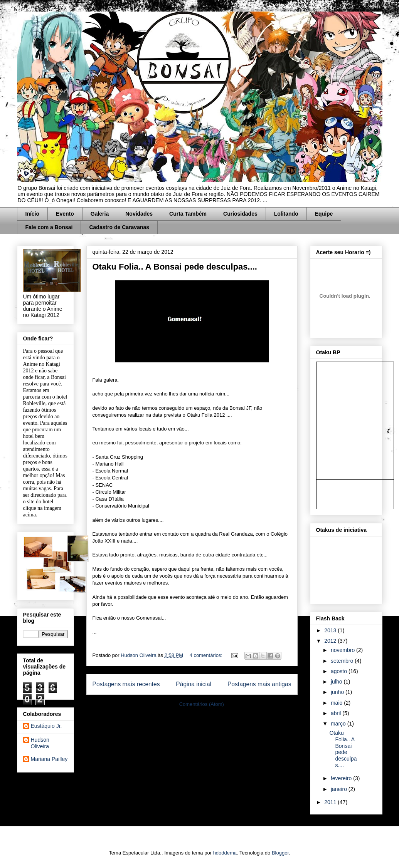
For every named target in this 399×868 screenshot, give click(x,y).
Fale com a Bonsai (49, 227)
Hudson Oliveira (139, 655)
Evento (65, 214)
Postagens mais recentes (126, 684)
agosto (340, 671)
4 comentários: (207, 655)
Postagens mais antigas (259, 684)
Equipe (324, 214)
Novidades (139, 214)
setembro (343, 661)
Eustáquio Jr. (46, 726)
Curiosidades (240, 214)
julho (337, 682)
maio (337, 703)
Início (33, 214)
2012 (331, 641)
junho (338, 692)
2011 (331, 802)
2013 (331, 630)
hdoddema (225, 853)
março (339, 724)
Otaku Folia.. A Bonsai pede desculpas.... (175, 267)
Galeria (100, 214)
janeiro (340, 789)
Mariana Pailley (49, 759)
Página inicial (194, 684)
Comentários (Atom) (202, 704)
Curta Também (188, 214)
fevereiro (342, 778)
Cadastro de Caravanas (119, 227)
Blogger (280, 853)
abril (337, 713)
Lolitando (286, 214)
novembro (343, 650)
